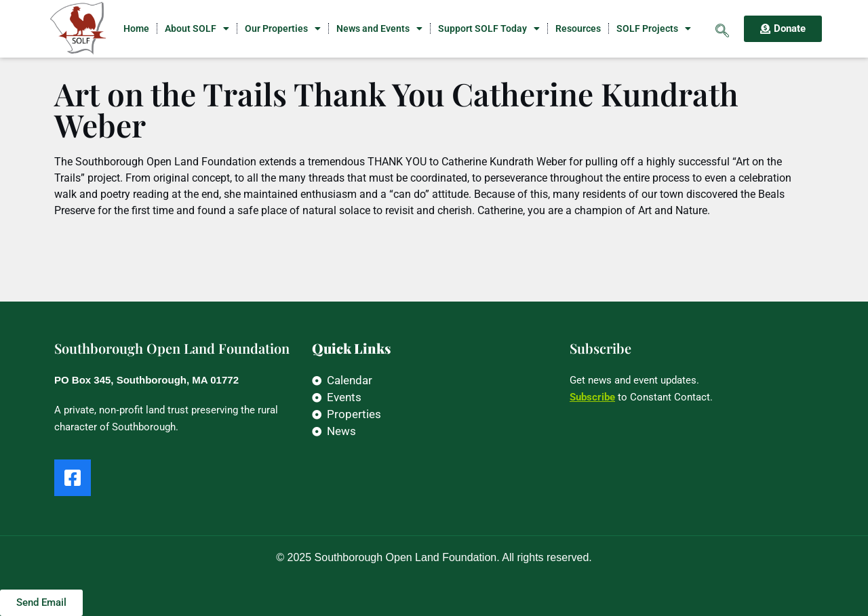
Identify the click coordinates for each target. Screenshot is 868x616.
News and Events (379, 28)
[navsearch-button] (722, 28)
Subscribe (592, 397)
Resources (578, 28)
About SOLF (197, 28)
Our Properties (283, 28)
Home (136, 28)
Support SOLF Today (489, 28)
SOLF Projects (654, 28)
